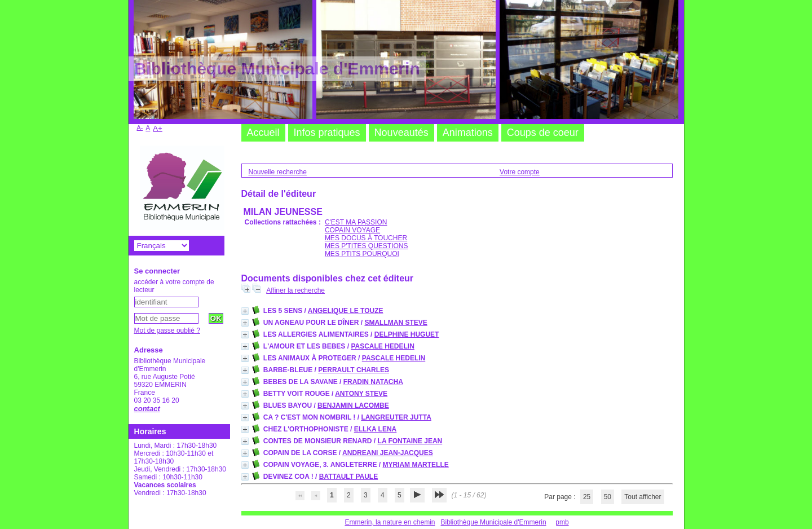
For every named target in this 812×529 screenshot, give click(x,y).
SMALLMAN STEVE (396, 323)
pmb (562, 522)
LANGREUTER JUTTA (396, 417)
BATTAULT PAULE (348, 477)
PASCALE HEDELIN (382, 346)
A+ (158, 128)
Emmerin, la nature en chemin (390, 522)
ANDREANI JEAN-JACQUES (388, 453)
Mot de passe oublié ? (167, 330)
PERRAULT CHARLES (354, 370)
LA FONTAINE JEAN (410, 441)
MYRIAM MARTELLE (415, 465)
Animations (468, 133)
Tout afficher (643, 497)
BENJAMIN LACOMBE (353, 405)
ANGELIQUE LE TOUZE (346, 311)
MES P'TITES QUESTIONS (367, 246)
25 (587, 497)
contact (147, 409)
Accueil (263, 133)
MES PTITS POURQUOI (362, 254)
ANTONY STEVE (361, 394)
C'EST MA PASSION (356, 222)
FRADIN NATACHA (373, 382)
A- (140, 127)
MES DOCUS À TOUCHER (366, 238)
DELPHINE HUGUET (407, 334)
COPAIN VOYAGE (352, 230)
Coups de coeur (543, 133)
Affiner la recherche (295, 290)
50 (608, 497)
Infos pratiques (327, 133)
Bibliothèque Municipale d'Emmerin (494, 522)
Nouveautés (401, 133)
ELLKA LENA (376, 429)
